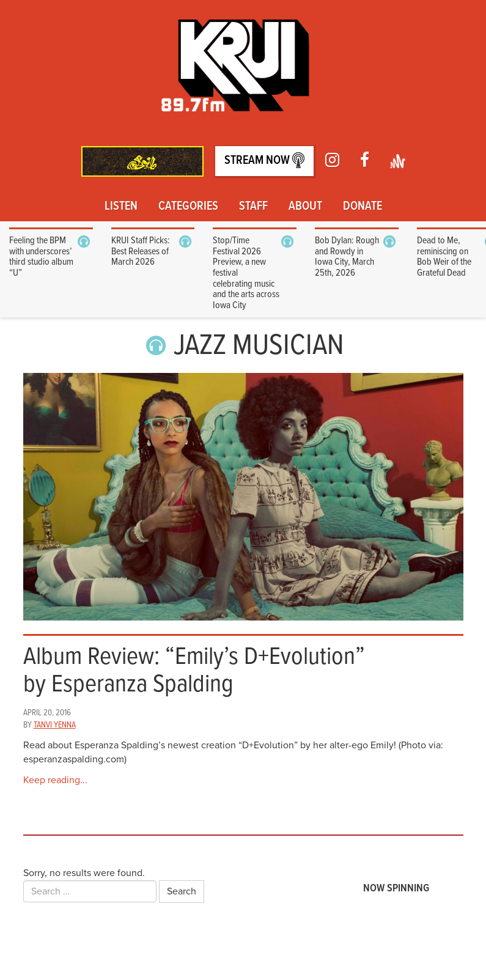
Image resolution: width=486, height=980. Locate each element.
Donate (363, 207)
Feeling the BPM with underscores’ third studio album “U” (41, 257)
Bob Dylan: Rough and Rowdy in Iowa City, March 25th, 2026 (347, 257)
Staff (253, 207)
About (305, 207)
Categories (188, 207)
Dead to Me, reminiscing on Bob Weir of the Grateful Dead (444, 257)
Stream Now (264, 160)
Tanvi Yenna (55, 725)
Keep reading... (55, 780)
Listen (121, 207)
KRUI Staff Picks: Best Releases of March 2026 (141, 251)
